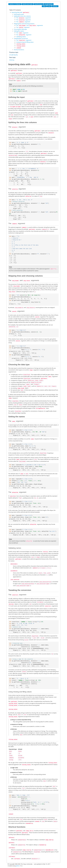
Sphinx (18, 866)
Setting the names (19, 31)
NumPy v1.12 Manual (15, 4)
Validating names (21, 37)
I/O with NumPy (49, 4)
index (44, 6)
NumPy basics (39, 4)
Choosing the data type (20, 29)
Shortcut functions (19, 50)
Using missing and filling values (25, 42)
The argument (23, 18)
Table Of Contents (15, 10)
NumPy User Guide (28, 4)
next (49, 6)
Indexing (12, 60)
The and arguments (30, 25)
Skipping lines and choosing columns (24, 24)
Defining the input (19, 14)
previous (55, 6)
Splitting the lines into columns (22, 16)
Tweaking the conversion (21, 38)
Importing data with (21, 12)
